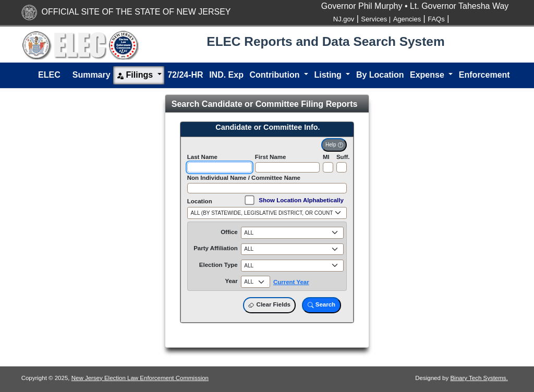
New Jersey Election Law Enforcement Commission (140, 378)
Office (229, 232)
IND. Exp (226, 75)
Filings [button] (136, 75)
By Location (380, 75)
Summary (92, 75)
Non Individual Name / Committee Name (244, 178)
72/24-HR (185, 75)
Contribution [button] (275, 75)
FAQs (436, 19)
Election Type (219, 265)
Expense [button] (428, 75)
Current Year (291, 282)
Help (334, 145)
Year (231, 281)
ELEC (49, 75)
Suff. (343, 157)
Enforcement (484, 75)
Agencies (407, 19)
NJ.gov (344, 19)
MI (326, 157)
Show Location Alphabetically (301, 200)
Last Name (202, 157)
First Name (270, 157)
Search (322, 305)
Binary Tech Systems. (479, 378)
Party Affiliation (216, 248)
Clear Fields (269, 305)
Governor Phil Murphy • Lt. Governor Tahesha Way (415, 6)
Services (376, 19)
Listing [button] (329, 75)
